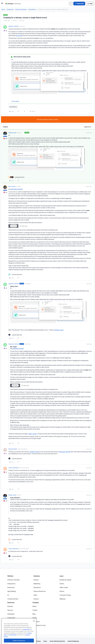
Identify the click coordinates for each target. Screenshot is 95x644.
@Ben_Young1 (33, 434)
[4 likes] (16, 177)
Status (35, 618)
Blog (34, 614)
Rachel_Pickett (13, 449)
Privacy (38, 641)
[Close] (34, 630)
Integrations (11, 584)
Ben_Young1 (12, 186)
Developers (11, 614)
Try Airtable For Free (39, 625)
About (34, 606)
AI (8, 595)
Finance (36, 599)
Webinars (63, 599)
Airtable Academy (65, 580)
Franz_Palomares (14, 468)
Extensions (11, 587)
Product (36, 580)
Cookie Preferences (73, 641)
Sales (35, 595)
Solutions (37, 576)
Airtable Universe (13, 625)
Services (10, 610)
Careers (35, 610)
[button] (2, 4)
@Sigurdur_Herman (17, 189)
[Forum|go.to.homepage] (13, 4)
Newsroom (36, 622)
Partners (10, 606)
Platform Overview (13, 580)
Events (62, 584)
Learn (61, 576)
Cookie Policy (26, 638)
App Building (12, 591)
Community (10, 9)
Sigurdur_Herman (14, 26)
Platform (10, 576)
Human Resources (40, 591)
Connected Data (13, 599)
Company (36, 603)
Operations (37, 587)
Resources (11, 603)
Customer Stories (65, 595)
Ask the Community (21, 9)
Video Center (64, 587)
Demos (62, 591)
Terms (45, 641)
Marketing (37, 584)
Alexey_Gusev (12, 133)
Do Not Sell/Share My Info (57, 641)
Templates (11, 622)
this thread (19, 35)
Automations (32, 9)
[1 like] (15, 274)
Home (3, 9)
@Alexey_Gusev (59, 330)
